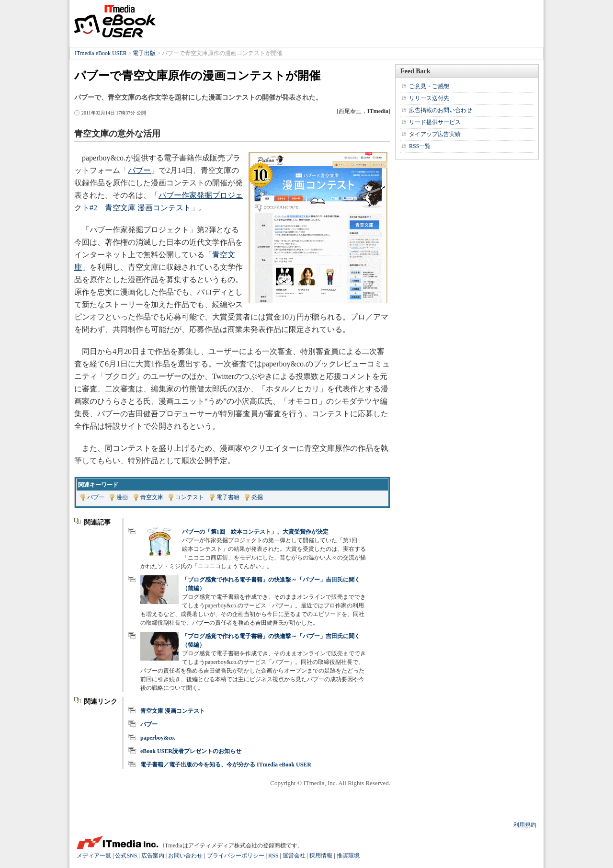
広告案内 (153, 856)
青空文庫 (152, 497)
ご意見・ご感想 (429, 86)
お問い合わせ (185, 856)
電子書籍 (228, 497)
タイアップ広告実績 (435, 134)
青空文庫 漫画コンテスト (173, 711)
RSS (273, 856)
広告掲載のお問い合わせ (441, 110)
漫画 (122, 497)
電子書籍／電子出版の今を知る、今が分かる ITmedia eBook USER (226, 765)
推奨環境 (348, 856)
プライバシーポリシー (236, 856)
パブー (139, 170)
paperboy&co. (158, 738)
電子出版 (144, 53)
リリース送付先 (429, 98)
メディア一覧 (94, 856)
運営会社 (294, 856)
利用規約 (525, 825)
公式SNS (126, 856)
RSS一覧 (420, 146)
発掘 (257, 497)
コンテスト (190, 497)
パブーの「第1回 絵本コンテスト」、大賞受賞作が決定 (255, 532)
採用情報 (321, 856)
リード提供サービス (435, 122)
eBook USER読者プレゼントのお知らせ (191, 751)
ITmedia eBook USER (115, 21)
